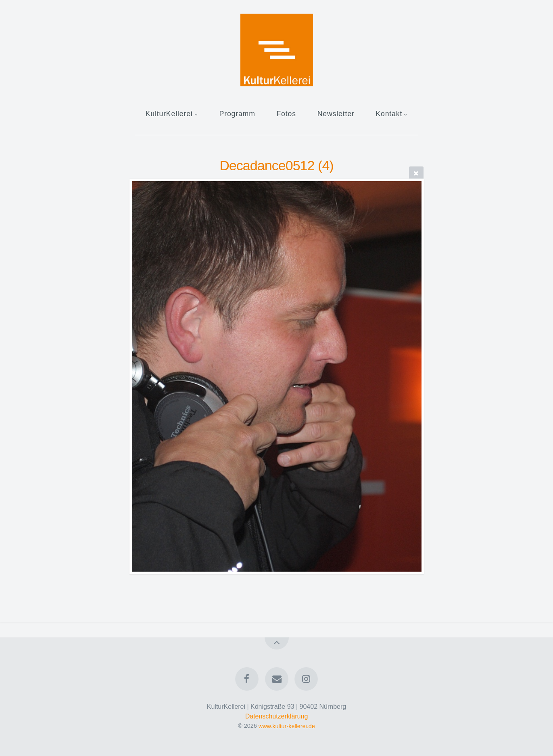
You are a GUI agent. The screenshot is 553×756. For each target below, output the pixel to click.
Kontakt (389, 114)
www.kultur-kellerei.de (287, 726)
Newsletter (336, 114)
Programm (237, 114)
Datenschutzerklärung (277, 716)
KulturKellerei (169, 114)
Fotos (286, 114)
